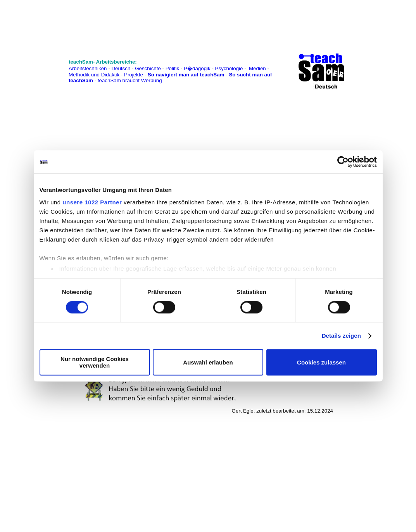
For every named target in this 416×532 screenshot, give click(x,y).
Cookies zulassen (321, 362)
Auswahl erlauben (208, 362)
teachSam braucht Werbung (130, 80)
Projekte (134, 75)
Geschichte (148, 68)
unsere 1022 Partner (92, 202)
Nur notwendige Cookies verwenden (95, 363)
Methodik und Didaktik (95, 75)
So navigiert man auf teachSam (186, 75)
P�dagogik (197, 68)
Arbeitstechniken (88, 68)
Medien (257, 68)
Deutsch (121, 68)
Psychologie (229, 68)
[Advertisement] (40, 23)
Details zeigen (341, 336)
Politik (173, 68)
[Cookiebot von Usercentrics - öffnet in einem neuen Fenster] (343, 162)
